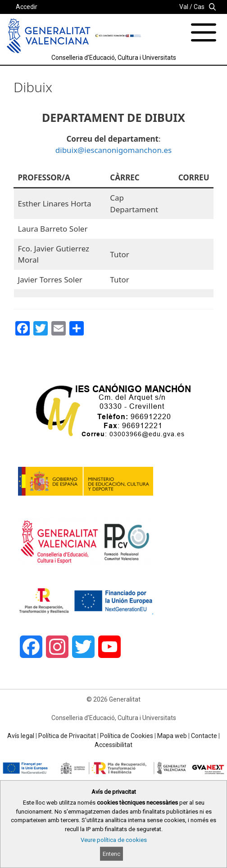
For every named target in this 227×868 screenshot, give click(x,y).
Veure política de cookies (114, 840)
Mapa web (172, 736)
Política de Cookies (127, 736)
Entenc (111, 854)
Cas (199, 7)
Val (184, 7)
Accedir (27, 7)
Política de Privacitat (67, 736)
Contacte (204, 736)
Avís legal (21, 736)
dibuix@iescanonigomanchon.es (113, 150)
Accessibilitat (113, 745)
